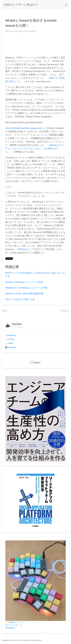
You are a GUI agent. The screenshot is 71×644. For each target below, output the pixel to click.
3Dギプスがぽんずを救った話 (20, 299)
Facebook (12, 347)
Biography (11, 335)
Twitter (11, 343)
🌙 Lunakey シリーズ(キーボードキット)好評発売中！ (14, 625)
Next (4, 311)
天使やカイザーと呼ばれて (21, 5)
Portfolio (11, 339)
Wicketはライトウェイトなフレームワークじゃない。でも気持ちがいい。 (35, 149)
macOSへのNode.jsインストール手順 (24, 282)
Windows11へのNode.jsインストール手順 (26, 288)
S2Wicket (22, 249)
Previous (65, 311)
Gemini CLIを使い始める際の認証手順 (24, 294)
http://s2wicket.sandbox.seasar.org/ (23, 128)
